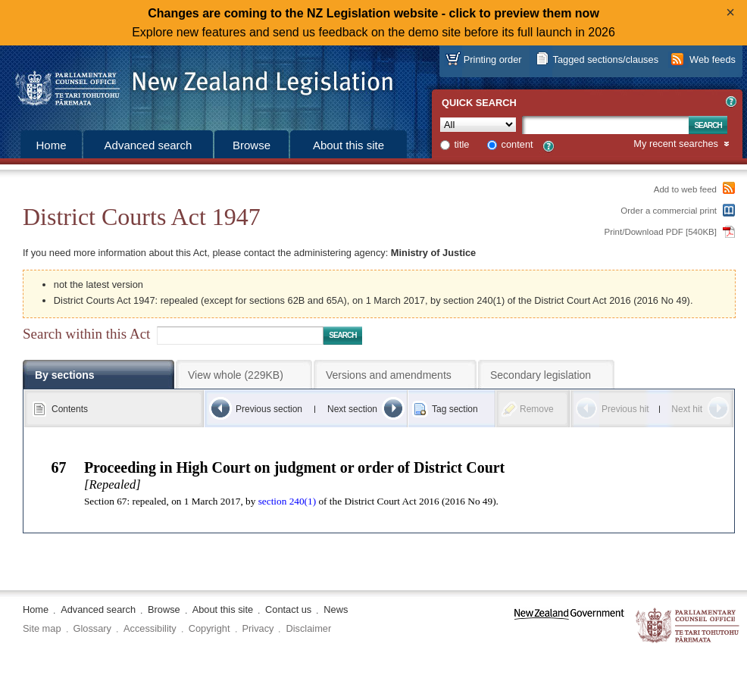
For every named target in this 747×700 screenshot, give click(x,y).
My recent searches (676, 144)
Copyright (209, 628)
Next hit (687, 409)
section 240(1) (287, 501)
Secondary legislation (541, 375)
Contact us (288, 609)
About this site (348, 145)
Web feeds (713, 59)
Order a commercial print (669, 211)
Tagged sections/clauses (606, 59)
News (336, 609)
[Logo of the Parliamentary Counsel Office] (197, 83)
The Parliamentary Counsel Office (688, 626)
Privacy (258, 628)
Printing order (493, 59)
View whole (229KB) (236, 375)
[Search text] (605, 125)
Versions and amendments (389, 375)
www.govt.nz (569, 626)
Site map (42, 628)
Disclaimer (308, 628)
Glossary (93, 628)
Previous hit (625, 409)
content (517, 144)
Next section (352, 409)
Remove (537, 409)
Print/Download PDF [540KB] (661, 232)
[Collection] (478, 125)
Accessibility (150, 628)
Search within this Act (86, 334)
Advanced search (148, 145)
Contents (70, 409)
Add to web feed (685, 189)
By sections (65, 375)
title (462, 144)
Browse (252, 145)
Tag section (455, 409)
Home (51, 145)
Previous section (269, 409)
